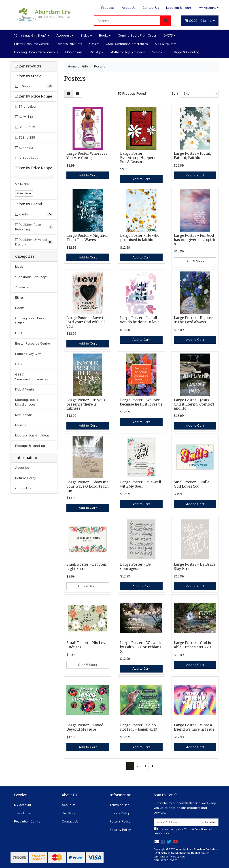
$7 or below (26, 106)
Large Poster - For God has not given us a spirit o (195, 240)
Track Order (23, 813)
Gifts (93, 44)
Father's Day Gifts (69, 44)
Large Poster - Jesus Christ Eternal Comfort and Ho (194, 404)
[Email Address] (176, 822)
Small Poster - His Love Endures (87, 645)
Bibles (85, 35)
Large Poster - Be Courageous (135, 566)
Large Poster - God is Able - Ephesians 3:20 (192, 645)
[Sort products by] (199, 94)
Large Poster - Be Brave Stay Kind (195, 566)
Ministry (95, 52)
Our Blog (68, 813)
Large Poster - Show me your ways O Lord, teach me (87, 486)
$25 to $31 (25, 148)
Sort (175, 93)
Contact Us (151, 8)
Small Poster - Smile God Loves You (192, 484)
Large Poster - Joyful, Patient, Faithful (192, 156)
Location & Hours (179, 8)
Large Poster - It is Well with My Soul (141, 484)
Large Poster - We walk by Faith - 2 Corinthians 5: (141, 647)
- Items (198, 21)
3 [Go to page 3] (145, 766)
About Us (128, 8)
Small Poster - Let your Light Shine (87, 566)
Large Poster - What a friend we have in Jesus (194, 727)
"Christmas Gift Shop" (30, 35)
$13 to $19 (25, 127)
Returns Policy (25, 478)
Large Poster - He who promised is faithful (140, 238)
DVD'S (168, 35)
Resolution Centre (27, 821)
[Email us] (157, 842)
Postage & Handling (184, 52)
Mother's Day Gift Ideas (128, 52)
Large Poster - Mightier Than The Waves (87, 238)
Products (108, 8)
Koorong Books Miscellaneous (36, 52)
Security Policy (120, 830)
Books (104, 35)
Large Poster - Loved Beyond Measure (85, 727)
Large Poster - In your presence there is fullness (86, 404)
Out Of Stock (195, 261)
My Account (23, 805)
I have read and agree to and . (183, 831)
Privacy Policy (120, 813)
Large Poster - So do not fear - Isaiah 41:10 (139, 727)
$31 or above (27, 158)
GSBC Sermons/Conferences (127, 44)
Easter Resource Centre (31, 44)
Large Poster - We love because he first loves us (141, 402)
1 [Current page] (130, 766)
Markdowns (74, 52)
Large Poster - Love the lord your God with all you (87, 322)
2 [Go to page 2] (138, 766)
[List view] (77, 94)
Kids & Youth (164, 44)
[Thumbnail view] (69, 94)
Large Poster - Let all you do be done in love (140, 320)
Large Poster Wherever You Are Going (87, 156)
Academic (64, 35)
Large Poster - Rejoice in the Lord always (193, 320)
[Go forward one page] (152, 766)
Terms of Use (119, 805)
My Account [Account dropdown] (207, 8)
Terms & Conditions (196, 829)
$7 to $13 (24, 117)
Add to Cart (88, 175)
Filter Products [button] (28, 66)
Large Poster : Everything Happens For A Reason (138, 158)
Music (156, 52)
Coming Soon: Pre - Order (137, 35)
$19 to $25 (25, 137)
